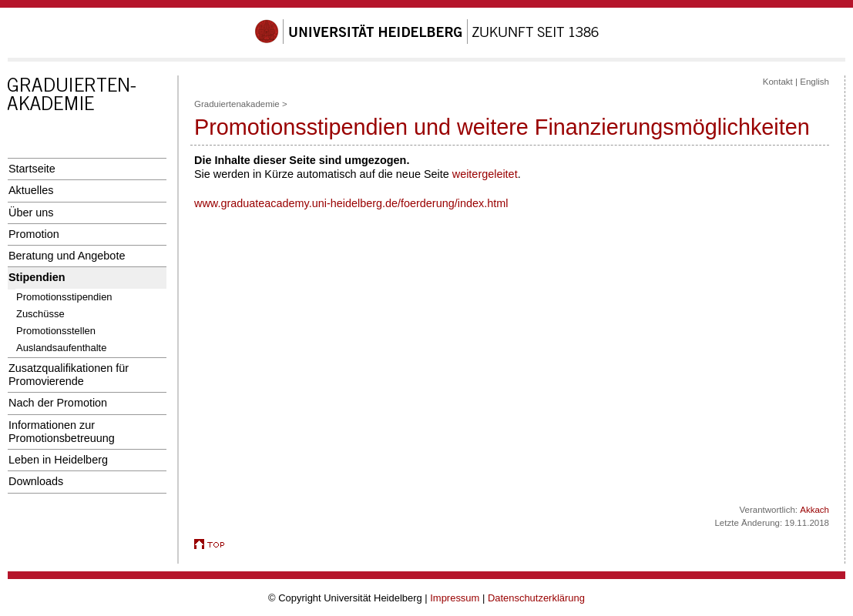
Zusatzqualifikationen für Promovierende (69, 375)
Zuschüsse (40, 314)
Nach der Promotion (58, 403)
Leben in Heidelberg (58, 460)
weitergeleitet (485, 174)
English (814, 82)
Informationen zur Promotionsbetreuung (62, 432)
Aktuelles (31, 190)
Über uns (31, 213)
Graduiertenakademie (237, 104)
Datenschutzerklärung (536, 598)
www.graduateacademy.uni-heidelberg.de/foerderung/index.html (351, 203)
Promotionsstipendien (64, 297)
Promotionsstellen (56, 331)
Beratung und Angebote (67, 256)
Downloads (36, 481)
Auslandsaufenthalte (61, 348)
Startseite (32, 169)
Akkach (814, 510)
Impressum (455, 598)
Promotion (34, 234)
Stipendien (37, 277)
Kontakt (778, 82)
